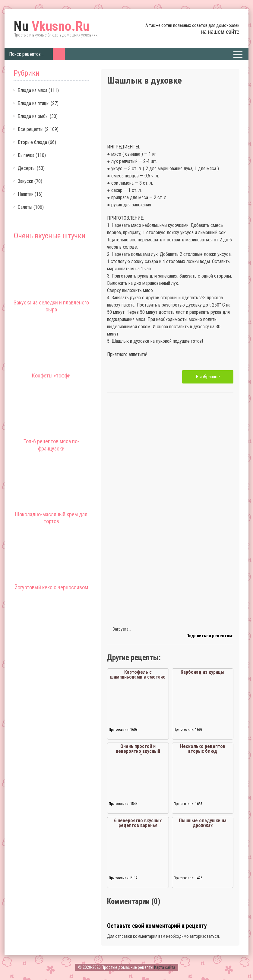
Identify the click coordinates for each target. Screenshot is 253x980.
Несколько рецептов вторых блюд (203, 749)
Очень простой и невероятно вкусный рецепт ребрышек (138, 751)
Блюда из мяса (33, 90)
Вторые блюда (32, 142)
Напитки (26, 194)
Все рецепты (31, 129)
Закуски (25, 181)
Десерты (27, 168)
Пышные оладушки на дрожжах (203, 823)
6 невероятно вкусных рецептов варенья (138, 823)
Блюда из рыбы (33, 116)
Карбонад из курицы (202, 672)
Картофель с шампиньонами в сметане (138, 675)
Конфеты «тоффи (51, 375)
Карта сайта (165, 967)
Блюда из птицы (34, 103)
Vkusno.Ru (52, 26)
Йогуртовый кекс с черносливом (51, 587)
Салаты (25, 207)
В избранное (208, 377)
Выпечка (26, 155)
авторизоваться (204, 936)
